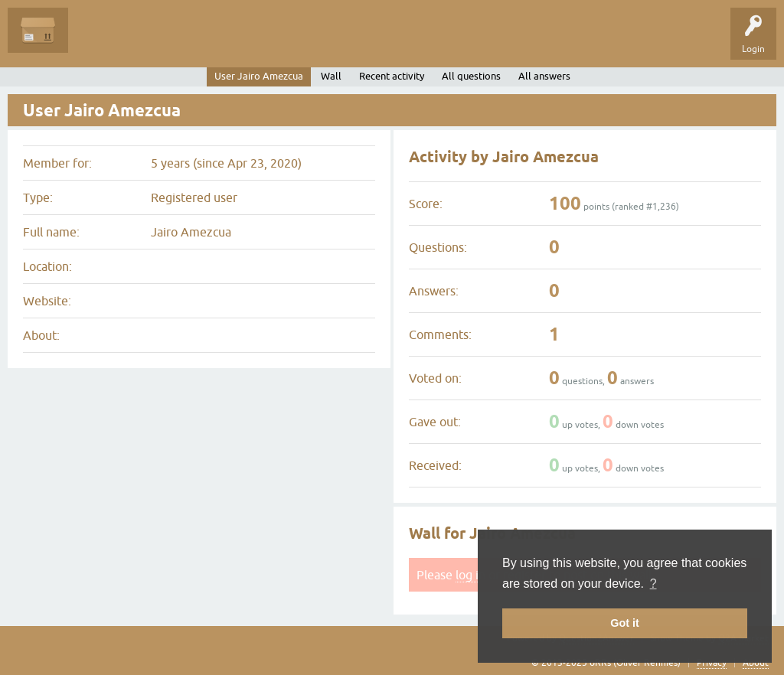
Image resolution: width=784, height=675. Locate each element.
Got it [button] (625, 623)
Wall (331, 76)
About (756, 663)
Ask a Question (350, 41)
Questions (101, 41)
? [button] (653, 584)
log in (470, 575)
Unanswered (165, 41)
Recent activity (392, 76)
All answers (544, 76)
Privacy (712, 663)
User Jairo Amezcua (259, 76)
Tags (224, 41)
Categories (278, 41)
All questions (471, 76)
